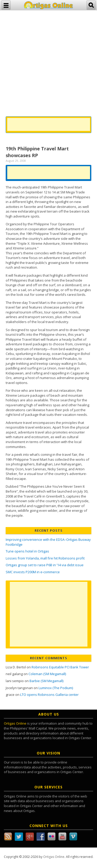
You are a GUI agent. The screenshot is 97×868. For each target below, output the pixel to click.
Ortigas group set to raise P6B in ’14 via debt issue (45, 565)
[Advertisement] (48, 59)
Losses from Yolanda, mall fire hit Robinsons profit (45, 558)
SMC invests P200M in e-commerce (33, 572)
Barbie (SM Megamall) (46, 681)
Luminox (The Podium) (56, 688)
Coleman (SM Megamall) (47, 674)
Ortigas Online (15, 723)
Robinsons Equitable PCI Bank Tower (60, 667)
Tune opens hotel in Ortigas (27, 551)
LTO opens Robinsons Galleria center (49, 695)
